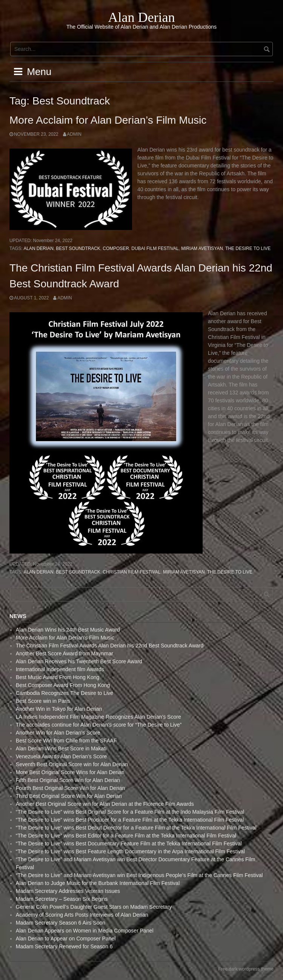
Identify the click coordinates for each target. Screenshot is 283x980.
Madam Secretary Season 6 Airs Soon (61, 923)
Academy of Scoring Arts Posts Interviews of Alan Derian (82, 915)
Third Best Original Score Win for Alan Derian (69, 796)
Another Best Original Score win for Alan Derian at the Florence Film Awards (105, 804)
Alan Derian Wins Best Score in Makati (61, 748)
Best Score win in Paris (43, 701)
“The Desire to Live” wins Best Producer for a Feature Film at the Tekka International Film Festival (130, 820)
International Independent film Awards (60, 669)
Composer (116, 248)
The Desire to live (248, 248)
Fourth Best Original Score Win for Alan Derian (70, 788)
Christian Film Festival (132, 572)
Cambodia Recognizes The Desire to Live (65, 693)
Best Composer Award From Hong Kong (63, 685)
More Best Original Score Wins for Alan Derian (70, 772)
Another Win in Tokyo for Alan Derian (59, 709)
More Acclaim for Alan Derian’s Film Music (108, 120)
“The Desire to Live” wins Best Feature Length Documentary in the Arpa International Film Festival (130, 851)
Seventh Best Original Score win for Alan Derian (72, 764)
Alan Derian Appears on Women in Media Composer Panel (85, 931)
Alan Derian (142, 17)
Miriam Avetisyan (202, 248)
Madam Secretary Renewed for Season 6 (64, 946)
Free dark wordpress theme (246, 969)
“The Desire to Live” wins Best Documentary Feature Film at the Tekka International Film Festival (129, 844)
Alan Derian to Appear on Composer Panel (66, 939)
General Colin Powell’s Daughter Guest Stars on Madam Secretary (94, 907)
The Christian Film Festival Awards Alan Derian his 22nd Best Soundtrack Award (110, 646)
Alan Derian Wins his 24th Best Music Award (68, 630)
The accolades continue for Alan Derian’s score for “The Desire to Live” (99, 725)
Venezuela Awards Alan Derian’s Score (62, 756)
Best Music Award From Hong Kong (58, 677)
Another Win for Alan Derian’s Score (58, 733)
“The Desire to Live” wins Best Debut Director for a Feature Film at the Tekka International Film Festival (136, 828)
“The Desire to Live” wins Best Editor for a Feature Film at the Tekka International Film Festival (126, 836)
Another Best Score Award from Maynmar (65, 653)
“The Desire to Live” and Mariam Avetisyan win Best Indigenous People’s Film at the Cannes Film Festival (139, 875)
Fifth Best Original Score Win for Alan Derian (68, 780)
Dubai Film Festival (155, 248)
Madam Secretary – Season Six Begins (62, 899)
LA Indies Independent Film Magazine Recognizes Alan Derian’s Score (98, 717)
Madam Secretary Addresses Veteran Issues (68, 891)
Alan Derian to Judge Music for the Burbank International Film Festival (98, 883)
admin (74, 134)
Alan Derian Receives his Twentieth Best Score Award (79, 661)
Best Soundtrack (78, 248)
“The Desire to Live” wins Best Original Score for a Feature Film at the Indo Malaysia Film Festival (130, 812)
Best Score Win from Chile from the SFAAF (66, 741)
